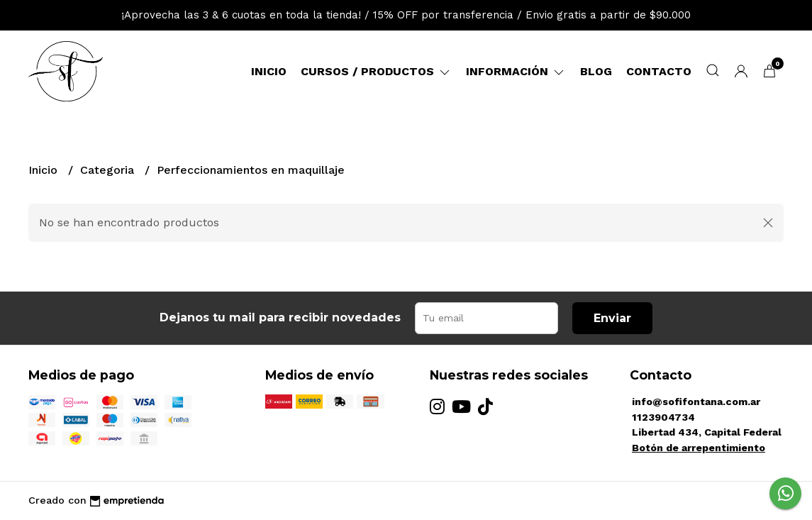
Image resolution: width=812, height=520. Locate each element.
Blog (596, 71)
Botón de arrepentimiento (699, 448)
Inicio (269, 71)
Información (516, 71)
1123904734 (663, 417)
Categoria (109, 170)
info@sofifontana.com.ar (696, 402)
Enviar (612, 318)
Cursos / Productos (376, 71)
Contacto (659, 71)
